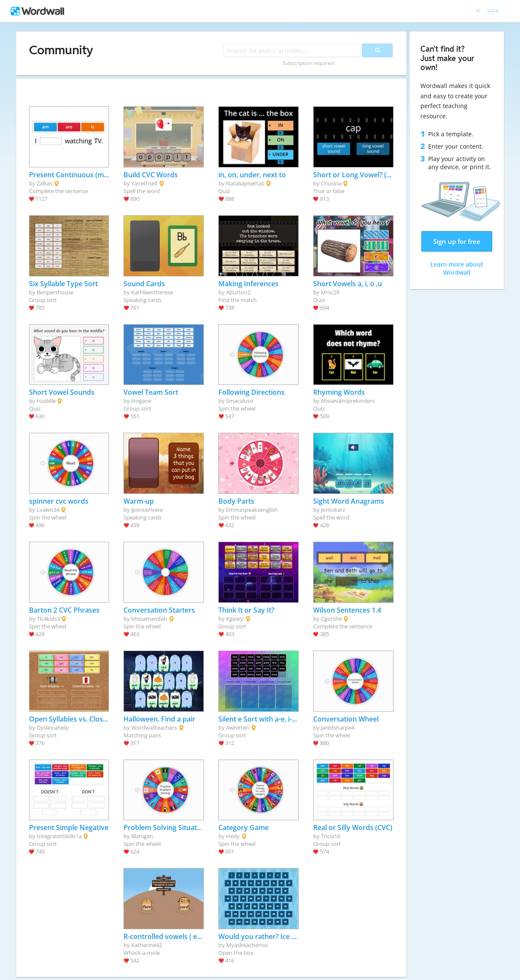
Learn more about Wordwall (457, 268)
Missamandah (149, 619)
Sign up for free (457, 241)
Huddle (46, 401)
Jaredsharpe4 (338, 728)
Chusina (331, 183)
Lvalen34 (48, 510)
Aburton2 (238, 292)
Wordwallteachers (154, 728)
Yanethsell (144, 183)
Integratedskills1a (59, 836)
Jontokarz (333, 510)
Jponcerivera (147, 510)
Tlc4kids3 (48, 619)
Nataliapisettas (245, 183)
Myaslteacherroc (247, 945)
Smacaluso (240, 401)
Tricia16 (331, 836)
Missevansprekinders (348, 401)
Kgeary (235, 619)
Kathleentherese (152, 292)
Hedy (233, 836)
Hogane (141, 401)
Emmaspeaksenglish (252, 510)
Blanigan (142, 836)
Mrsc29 (330, 292)
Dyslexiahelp (53, 728)
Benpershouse (55, 292)
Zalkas (45, 183)
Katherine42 (147, 945)
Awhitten (238, 728)
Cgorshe (331, 619)
